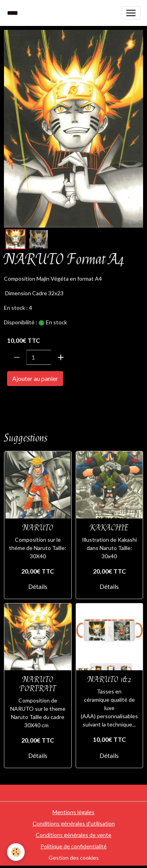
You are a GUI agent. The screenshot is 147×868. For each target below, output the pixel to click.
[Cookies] (16, 852)
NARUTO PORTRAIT (38, 684)
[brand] (15, 13)
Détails (38, 586)
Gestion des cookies (74, 858)
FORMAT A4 (55, 401)
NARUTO (19, 401)
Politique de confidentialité (73, 846)
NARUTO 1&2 (109, 680)
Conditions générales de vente (73, 835)
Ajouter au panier (35, 378)
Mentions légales (73, 812)
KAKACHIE (109, 528)
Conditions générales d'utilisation (74, 823)
